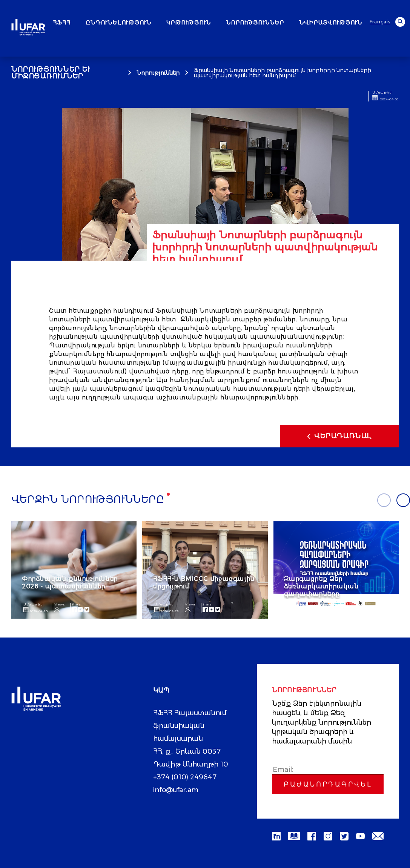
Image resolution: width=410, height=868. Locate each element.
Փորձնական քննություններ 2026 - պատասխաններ (70, 583)
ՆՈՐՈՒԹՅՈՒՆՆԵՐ (255, 22)
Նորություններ (158, 73)
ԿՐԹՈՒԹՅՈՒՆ (189, 22)
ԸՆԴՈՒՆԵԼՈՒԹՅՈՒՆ (118, 22)
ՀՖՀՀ (62, 22)
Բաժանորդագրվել (328, 784)
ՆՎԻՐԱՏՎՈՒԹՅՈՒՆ (331, 22)
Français (380, 22)
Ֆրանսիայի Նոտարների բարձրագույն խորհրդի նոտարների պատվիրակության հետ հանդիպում (283, 73)
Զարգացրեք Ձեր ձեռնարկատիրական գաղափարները (321, 586)
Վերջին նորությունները (88, 499)
